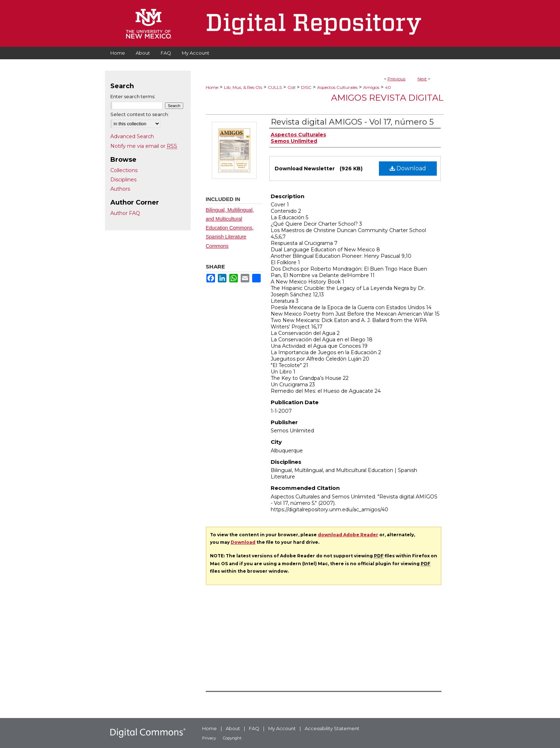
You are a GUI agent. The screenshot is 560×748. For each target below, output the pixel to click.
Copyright (232, 738)
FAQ (254, 728)
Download (408, 168)
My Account (282, 728)
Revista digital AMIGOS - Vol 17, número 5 (352, 122)
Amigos (371, 87)
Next (422, 79)
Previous (396, 79)
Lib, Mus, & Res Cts (243, 87)
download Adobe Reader (348, 535)
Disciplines (123, 180)
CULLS (275, 87)
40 (388, 87)
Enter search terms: (133, 96)
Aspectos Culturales (337, 87)
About (233, 728)
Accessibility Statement (332, 728)
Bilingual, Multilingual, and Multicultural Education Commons (230, 219)
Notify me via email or (144, 146)
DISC (306, 87)
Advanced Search (132, 136)
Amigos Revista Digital (387, 98)
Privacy (209, 738)
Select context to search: (140, 114)
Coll (291, 87)
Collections (124, 170)
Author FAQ (125, 213)
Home (212, 87)
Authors (120, 189)
